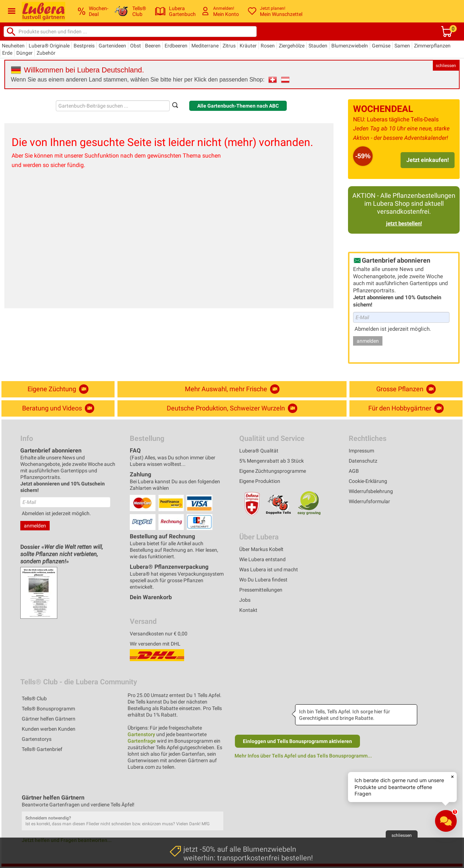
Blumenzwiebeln (350, 46)
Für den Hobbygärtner (406, 408)
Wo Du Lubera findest (263, 580)
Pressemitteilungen (261, 590)
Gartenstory (141, 734)
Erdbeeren (176, 46)
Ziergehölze (292, 46)
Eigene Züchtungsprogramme (273, 471)
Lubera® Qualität (259, 451)
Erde (7, 53)
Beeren (153, 46)
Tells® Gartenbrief (42, 749)
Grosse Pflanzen (406, 389)
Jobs (245, 600)
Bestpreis (84, 46)
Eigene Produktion (260, 481)
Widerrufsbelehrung (371, 491)
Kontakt (248, 610)
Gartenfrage (142, 741)
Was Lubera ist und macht (269, 569)
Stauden (318, 46)
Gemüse (381, 46)
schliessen (446, 66)
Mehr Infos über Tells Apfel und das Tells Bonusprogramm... (303, 756)
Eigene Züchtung (58, 389)
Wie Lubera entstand (262, 559)
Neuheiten (13, 46)
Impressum (361, 451)
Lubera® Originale (49, 46)
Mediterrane (205, 46)
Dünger (24, 53)
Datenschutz (363, 461)
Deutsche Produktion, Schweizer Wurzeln (232, 408)
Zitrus (229, 46)
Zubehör (46, 53)
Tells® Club (34, 698)
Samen (402, 46)
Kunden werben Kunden (49, 729)
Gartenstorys (37, 739)
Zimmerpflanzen (432, 46)
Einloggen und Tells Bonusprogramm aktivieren (297, 741)
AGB (354, 471)
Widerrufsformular (369, 501)
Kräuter (248, 46)
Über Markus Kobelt (261, 549)
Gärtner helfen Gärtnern (49, 719)
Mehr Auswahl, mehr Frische (232, 389)
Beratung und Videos (58, 408)
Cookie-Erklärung (368, 481)
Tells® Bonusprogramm (48, 709)
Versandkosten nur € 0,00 (159, 634)
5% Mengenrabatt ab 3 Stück (272, 461)
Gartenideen (112, 46)
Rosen (268, 46)
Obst (136, 46)
